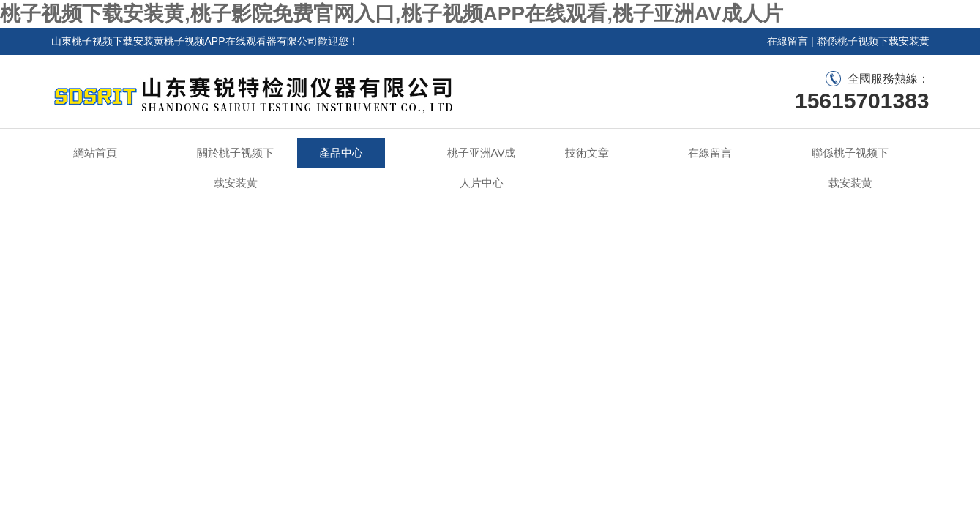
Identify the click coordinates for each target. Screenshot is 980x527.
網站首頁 (95, 153)
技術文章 (587, 153)
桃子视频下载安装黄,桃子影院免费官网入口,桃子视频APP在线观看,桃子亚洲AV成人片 (392, 14)
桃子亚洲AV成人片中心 (482, 168)
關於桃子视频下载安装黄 (235, 168)
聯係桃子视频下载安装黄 (873, 41)
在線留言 (788, 41)
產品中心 (341, 153)
